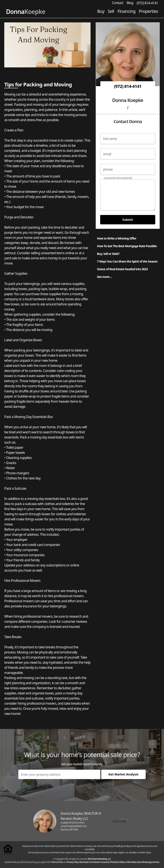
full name (110, 139)
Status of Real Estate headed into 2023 (122, 269)
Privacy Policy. (73, 862)
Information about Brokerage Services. (143, 862)
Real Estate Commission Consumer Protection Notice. (102, 862)
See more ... (105, 277)
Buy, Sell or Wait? (108, 254)
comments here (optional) (118, 178)
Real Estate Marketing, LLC (99, 859)
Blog (130, 3)
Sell (111, 11)
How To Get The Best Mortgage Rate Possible (127, 246)
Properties (148, 11)
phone (108, 169)
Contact (118, 3)
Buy (101, 11)
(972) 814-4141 (147, 3)
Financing (126, 11)
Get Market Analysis (123, 774)
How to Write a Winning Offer (117, 238)
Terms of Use (57, 862)
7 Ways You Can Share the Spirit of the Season (127, 261)
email (107, 154)
